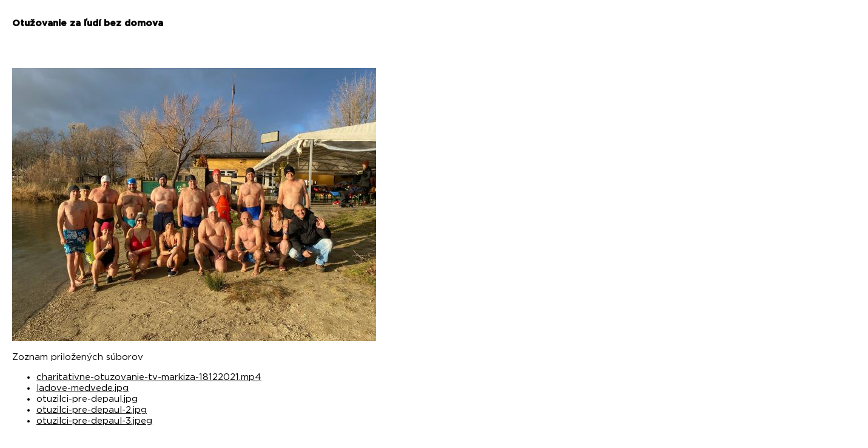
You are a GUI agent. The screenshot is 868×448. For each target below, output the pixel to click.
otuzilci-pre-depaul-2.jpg (92, 410)
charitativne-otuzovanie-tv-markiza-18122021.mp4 (149, 377)
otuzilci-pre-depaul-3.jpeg (94, 421)
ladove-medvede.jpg (82, 388)
